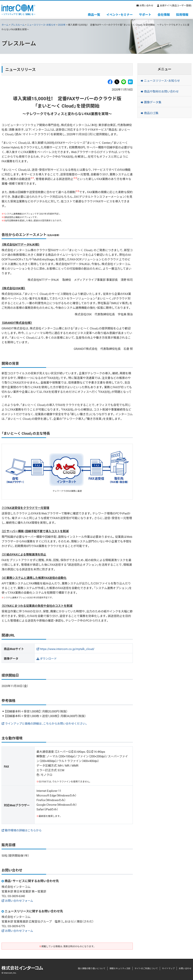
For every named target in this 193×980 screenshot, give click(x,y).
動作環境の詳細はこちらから (24, 830)
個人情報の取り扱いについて (92, 968)
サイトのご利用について (146, 968)
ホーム (5, 25)
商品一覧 (94, 14)
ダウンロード (49, 658)
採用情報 (182, 14)
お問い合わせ (146, 5)
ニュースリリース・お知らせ (41, 25)
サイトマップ (168, 968)
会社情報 (164, 14)
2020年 (62, 25)
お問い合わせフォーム (19, 901)
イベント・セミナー (120, 14)
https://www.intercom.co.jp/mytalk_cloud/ (67, 649)
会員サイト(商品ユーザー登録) (176, 5)
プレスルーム (18, 25)
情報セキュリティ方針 (120, 968)
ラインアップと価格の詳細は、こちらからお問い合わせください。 (47, 723)
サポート (145, 14)
